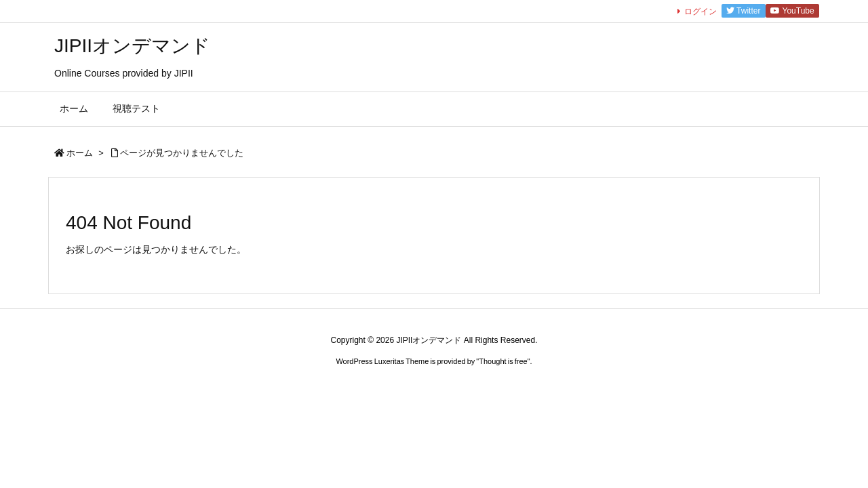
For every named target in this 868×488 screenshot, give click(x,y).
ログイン (701, 12)
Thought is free (503, 361)
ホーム (80, 153)
